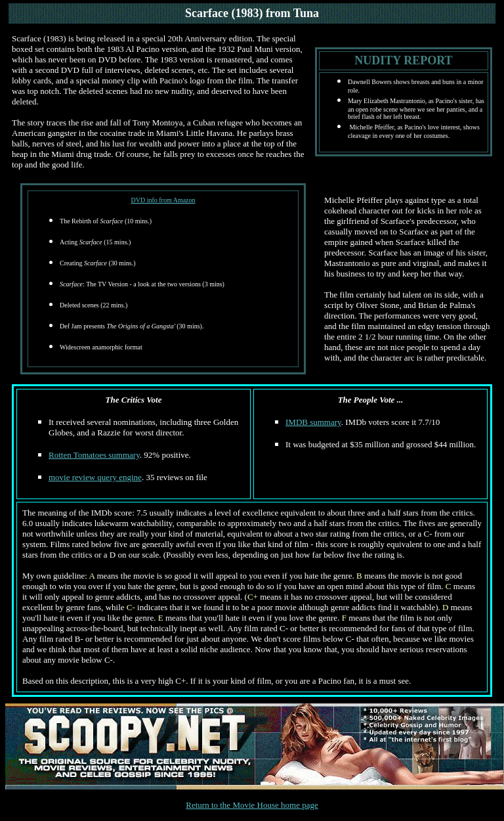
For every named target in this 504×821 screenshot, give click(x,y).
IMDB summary (313, 422)
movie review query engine (95, 477)
